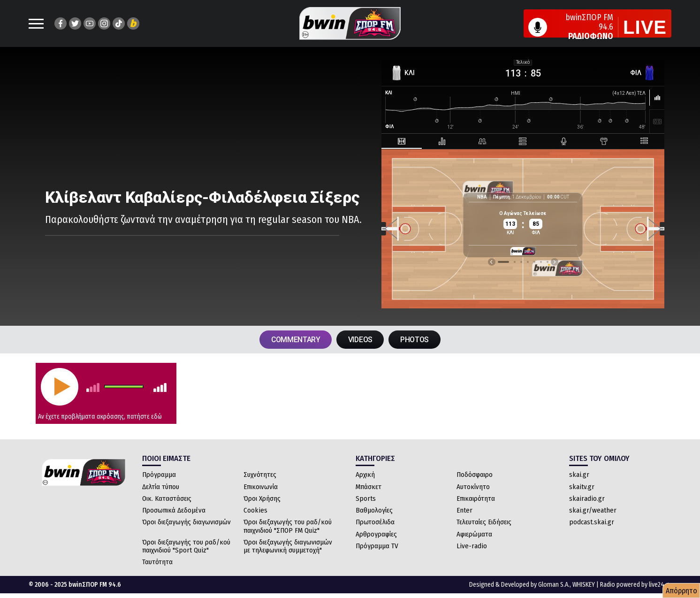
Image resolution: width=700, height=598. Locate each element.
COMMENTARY (295, 340)
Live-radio (472, 546)
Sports (366, 499)
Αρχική (365, 475)
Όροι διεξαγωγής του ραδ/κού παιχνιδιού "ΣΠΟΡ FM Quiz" (288, 526)
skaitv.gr (582, 487)
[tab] (405, 141)
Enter (464, 511)
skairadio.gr (587, 499)
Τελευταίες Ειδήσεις (484, 522)
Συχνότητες (260, 475)
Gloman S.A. (554, 585)
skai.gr (579, 475)
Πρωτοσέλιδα (375, 522)
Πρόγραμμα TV (377, 546)
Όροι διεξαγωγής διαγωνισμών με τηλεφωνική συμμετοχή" (288, 547)
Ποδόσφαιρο (475, 475)
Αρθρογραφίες (376, 534)
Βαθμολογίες (374, 511)
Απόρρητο (681, 591)
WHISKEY (584, 585)
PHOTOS (415, 340)
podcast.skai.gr (592, 522)
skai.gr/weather (593, 511)
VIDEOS (361, 340)
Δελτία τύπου (161, 487)
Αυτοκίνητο (473, 487)
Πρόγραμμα (159, 475)
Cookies (255, 511)
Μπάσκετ (369, 487)
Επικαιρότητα (476, 499)
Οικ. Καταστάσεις (167, 499)
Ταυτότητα (157, 562)
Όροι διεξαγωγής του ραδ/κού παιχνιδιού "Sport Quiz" (186, 547)
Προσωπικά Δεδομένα (174, 511)
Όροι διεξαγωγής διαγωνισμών (186, 522)
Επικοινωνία (261, 487)
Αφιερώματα (474, 534)
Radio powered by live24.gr (636, 585)
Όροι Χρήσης (262, 499)
